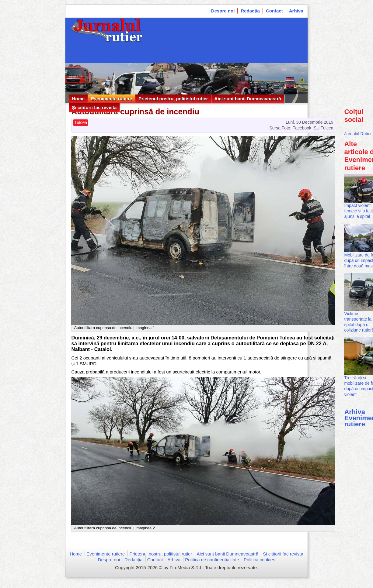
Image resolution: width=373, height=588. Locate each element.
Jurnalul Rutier (358, 134)
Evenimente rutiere (112, 99)
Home (78, 99)
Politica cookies (259, 560)
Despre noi (223, 11)
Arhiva (296, 11)
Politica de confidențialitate (212, 560)
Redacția (250, 11)
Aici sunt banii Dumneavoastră (248, 99)
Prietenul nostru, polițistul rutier (173, 99)
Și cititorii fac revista (94, 107)
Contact (274, 11)
